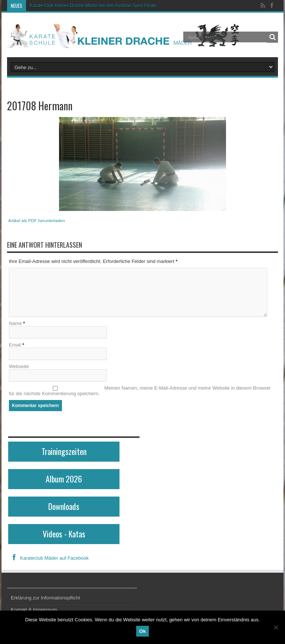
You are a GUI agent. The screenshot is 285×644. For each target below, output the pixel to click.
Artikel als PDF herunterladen (37, 220)
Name (15, 323)
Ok (142, 631)
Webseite (19, 366)
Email (15, 345)
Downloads (64, 506)
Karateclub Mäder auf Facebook (48, 558)
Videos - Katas (64, 534)
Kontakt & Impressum (34, 610)
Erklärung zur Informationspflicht (45, 598)
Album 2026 (64, 479)
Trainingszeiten (64, 451)
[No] (276, 627)
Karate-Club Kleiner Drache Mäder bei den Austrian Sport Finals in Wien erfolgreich (112, 6)
